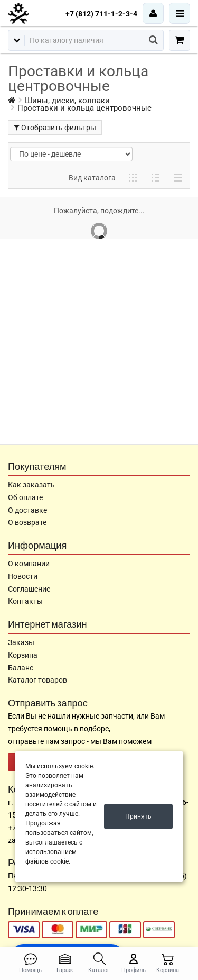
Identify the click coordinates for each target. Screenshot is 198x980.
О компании (29, 564)
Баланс (21, 668)
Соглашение (29, 589)
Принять (138, 816)
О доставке (27, 510)
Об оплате (25, 497)
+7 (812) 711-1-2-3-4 (101, 14)
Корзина (23, 655)
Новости (23, 576)
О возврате (27, 522)
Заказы (21, 642)
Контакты (25, 601)
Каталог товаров (37, 680)
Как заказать (31, 485)
